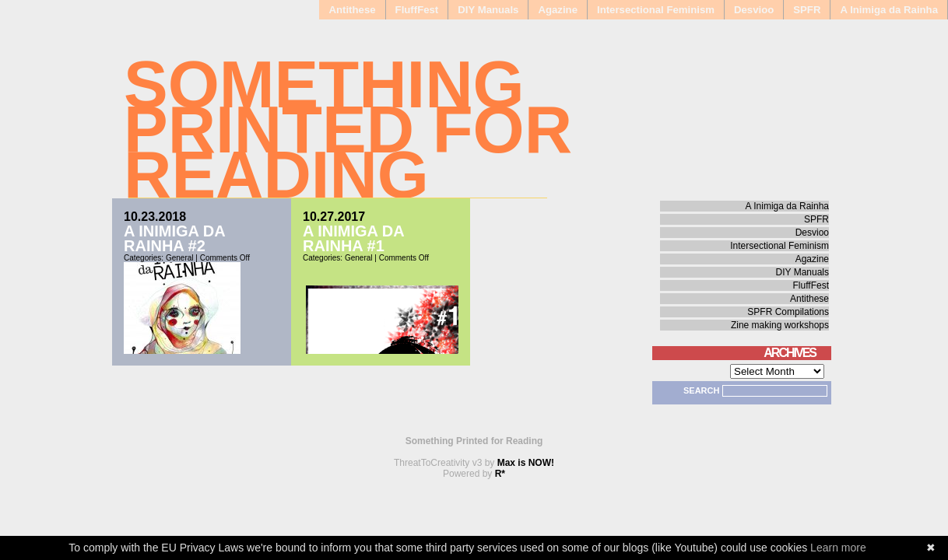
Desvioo (754, 10)
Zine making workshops (780, 325)
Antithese (352, 10)
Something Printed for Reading (348, 129)
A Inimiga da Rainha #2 (174, 238)
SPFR (807, 10)
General (180, 258)
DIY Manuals (488, 10)
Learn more (838, 548)
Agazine (558, 10)
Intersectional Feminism (656, 10)
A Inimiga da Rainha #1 (353, 238)
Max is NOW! (526, 463)
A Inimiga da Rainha (889, 10)
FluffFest (417, 10)
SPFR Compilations (788, 312)
